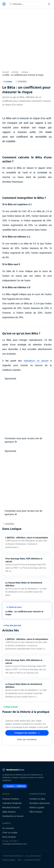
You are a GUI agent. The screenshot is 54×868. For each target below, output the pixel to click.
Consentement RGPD (32, 860)
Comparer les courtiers (27, 733)
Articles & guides (37, 807)
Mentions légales (9, 860)
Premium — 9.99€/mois (15, 786)
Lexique (25, 72)
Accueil (6, 72)
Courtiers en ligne (37, 799)
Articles (15, 72)
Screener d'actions (11, 799)
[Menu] (49, 4)
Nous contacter (9, 837)
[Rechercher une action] (26, 4)
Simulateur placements (40, 803)
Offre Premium (36, 812)
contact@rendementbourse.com (15, 844)
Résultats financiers (11, 807)
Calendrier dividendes (12, 803)
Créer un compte (10, 833)
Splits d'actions (9, 812)
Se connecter (8, 828)
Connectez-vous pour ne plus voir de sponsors (23, 440)
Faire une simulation (27, 739)
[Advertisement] (27, 40)
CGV (19, 860)
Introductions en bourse (13, 816)
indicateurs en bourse (36, 361)
